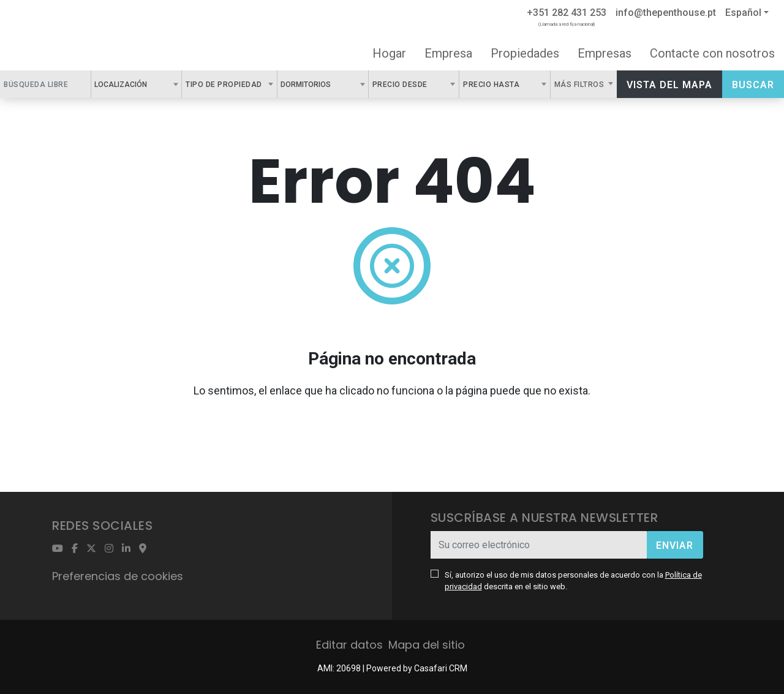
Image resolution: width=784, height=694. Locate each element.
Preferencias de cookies (118, 576)
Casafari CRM (441, 668)
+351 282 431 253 (567, 13)
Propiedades (525, 53)
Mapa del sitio (427, 645)
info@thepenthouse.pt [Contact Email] (666, 13)
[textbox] (154, 84)
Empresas (605, 53)
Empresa (448, 53)
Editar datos (349, 645)
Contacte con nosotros (712, 53)
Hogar (389, 53)
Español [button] (743, 13)
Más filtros (580, 85)
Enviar (675, 545)
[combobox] (137, 84)
